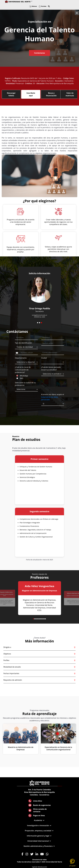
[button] (49, 6)
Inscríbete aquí (31, 94)
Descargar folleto (11, 94)
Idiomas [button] (33, 6)
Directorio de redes (40, 860)
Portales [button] (43, 6)
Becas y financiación (51, 94)
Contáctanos (39, 53)
